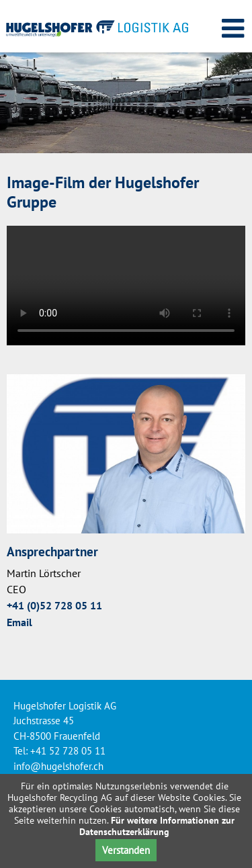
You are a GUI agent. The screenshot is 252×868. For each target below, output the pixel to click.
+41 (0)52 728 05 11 (54, 606)
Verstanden (126, 850)
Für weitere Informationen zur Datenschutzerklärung (157, 826)
